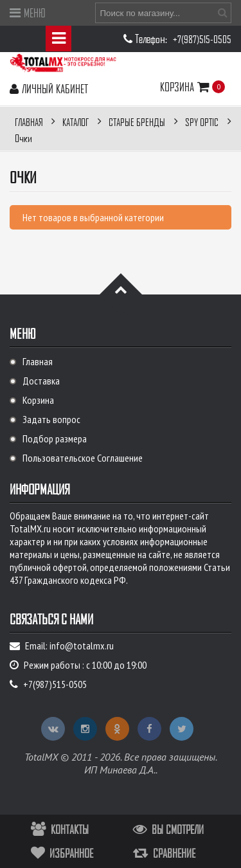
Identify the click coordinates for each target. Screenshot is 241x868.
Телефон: (152, 38)
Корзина (186, 86)
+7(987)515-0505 (202, 39)
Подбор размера (55, 439)
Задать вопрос (51, 419)
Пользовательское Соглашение (83, 458)
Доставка (41, 381)
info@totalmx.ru (82, 646)
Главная (38, 361)
